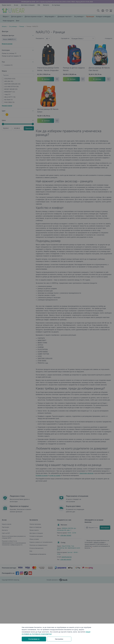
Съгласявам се (34, 639)
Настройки (59, 639)
